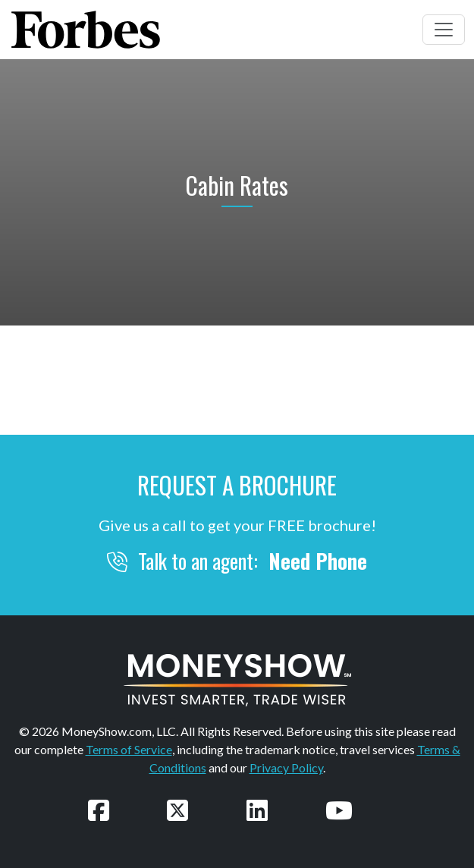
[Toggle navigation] (444, 30)
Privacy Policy (286, 767)
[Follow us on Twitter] (177, 810)
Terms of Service (129, 749)
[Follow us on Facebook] (99, 810)
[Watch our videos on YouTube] (339, 810)
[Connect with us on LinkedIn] (257, 810)
